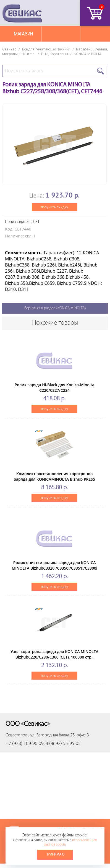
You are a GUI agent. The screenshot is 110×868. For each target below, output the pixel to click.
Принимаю (55, 855)
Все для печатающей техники (46, 49)
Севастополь (17, 735)
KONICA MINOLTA (88, 54)
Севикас (9, 49)
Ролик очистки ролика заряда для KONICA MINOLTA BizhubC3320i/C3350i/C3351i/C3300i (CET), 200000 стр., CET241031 (54, 568)
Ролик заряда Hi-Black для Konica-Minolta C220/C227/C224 (55, 387)
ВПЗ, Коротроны (55, 54)
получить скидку (54, 207)
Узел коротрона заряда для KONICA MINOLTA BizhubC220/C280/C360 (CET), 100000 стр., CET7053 (54, 657)
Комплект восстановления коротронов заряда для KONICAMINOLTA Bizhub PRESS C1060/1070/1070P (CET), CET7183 (55, 479)
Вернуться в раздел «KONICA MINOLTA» (55, 308)
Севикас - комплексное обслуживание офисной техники (22, 13)
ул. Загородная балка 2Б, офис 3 (60, 735)
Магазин (23, 34)
